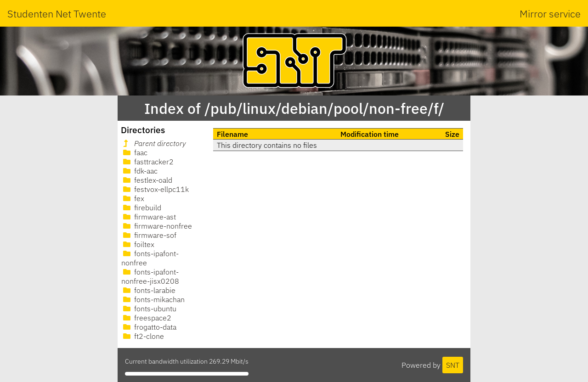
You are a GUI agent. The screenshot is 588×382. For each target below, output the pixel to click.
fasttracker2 (147, 162)
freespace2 (146, 318)
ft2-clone (143, 336)
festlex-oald (147, 180)
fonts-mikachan (153, 299)
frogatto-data (149, 327)
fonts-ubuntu (149, 309)
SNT (453, 365)
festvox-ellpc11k (155, 189)
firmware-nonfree (157, 226)
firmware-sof (149, 235)
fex (133, 198)
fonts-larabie (148, 290)
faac (134, 152)
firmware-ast (149, 217)
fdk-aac (139, 171)
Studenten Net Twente (57, 14)
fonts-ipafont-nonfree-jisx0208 (150, 276)
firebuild (141, 208)
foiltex (138, 244)
